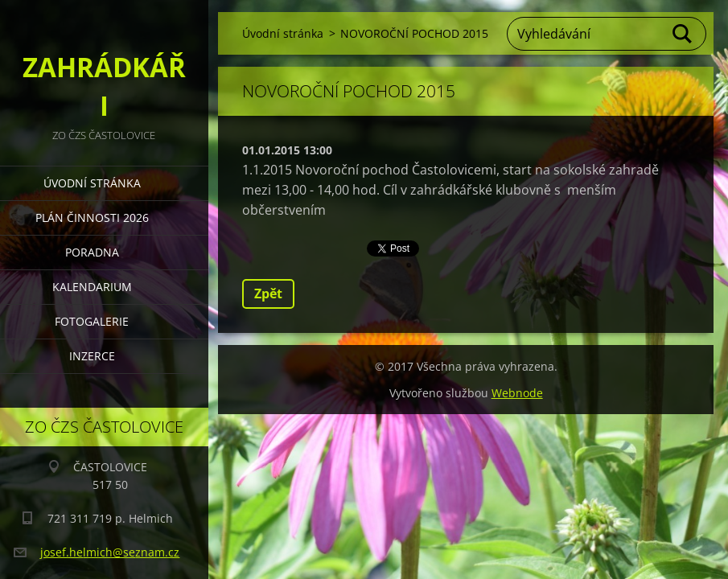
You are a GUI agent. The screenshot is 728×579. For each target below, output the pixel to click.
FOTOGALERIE (92, 321)
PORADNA (92, 252)
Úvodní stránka (92, 183)
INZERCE (92, 356)
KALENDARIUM (92, 287)
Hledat (683, 34)
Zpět (268, 294)
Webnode (517, 393)
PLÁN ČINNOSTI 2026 (92, 218)
